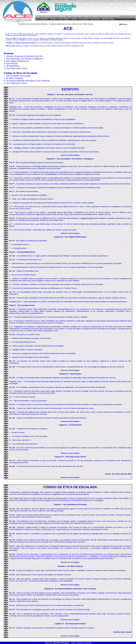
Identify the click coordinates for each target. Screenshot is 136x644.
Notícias (74, 19)
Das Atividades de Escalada (18, 76)
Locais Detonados (42, 19)
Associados (104, 16)
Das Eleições (12, 63)
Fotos (81, 16)
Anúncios (87, 16)
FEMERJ (100, 500)
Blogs (75, 16)
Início (38, 16)
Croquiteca (62, 16)
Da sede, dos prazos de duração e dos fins (24, 56)
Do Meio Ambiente (15, 78)
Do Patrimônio (13, 66)
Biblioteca (48, 16)
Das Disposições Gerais (17, 68)
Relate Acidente (64, 19)
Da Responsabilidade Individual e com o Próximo (28, 81)
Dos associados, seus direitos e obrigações (25, 59)
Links (70, 16)
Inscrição (95, 16)
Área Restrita (95, 19)
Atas (55, 16)
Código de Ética (87, 218)
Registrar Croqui (108, 19)
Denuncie (53, 19)
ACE (42, 16)
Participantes (115, 16)
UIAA (48, 500)
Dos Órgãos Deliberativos (18, 61)
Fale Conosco (84, 19)
